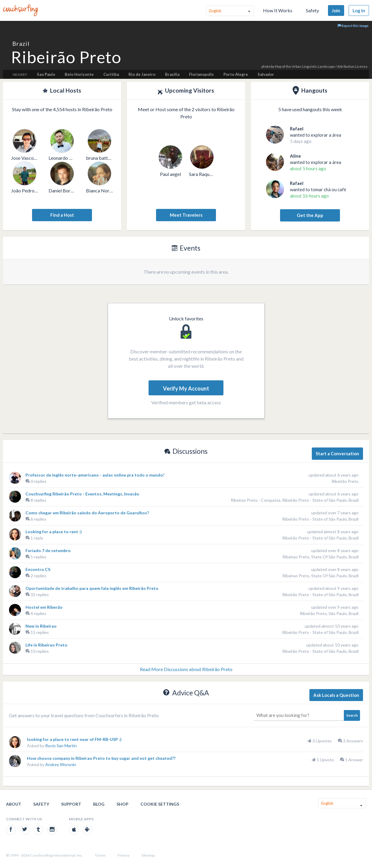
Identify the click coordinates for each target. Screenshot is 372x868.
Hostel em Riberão (44, 607)
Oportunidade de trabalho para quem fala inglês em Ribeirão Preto (92, 588)
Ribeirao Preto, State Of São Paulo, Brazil (320, 557)
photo (266, 66)
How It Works (278, 10)
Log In (359, 10)
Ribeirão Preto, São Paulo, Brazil (329, 613)
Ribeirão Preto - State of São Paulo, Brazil (320, 519)
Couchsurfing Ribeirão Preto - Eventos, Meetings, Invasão (82, 494)
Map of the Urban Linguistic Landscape (305, 66)
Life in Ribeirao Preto (46, 645)
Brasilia (172, 74)
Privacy (123, 855)
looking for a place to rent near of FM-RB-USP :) (74, 739)
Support (71, 804)
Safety (312, 10)
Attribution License (352, 66)
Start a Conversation (337, 453)
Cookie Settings (160, 804)
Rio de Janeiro (142, 74)
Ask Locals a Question (336, 695)
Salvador (266, 74)
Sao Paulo (46, 74)
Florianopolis (201, 74)
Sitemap (148, 855)
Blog (99, 804)
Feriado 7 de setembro (48, 550)
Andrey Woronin (61, 764)
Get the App (310, 215)
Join (336, 10)
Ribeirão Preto (345, 481)
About (14, 804)
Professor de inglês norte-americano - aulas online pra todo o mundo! (95, 475)
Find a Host (62, 215)
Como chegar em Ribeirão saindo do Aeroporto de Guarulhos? (87, 513)
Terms (100, 855)
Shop (123, 804)
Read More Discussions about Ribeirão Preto (186, 669)
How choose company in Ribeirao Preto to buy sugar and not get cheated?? (101, 758)
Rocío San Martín (61, 746)
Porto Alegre (236, 74)
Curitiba (111, 74)
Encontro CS (38, 569)
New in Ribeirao (41, 626)
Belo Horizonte (79, 74)
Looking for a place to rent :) (54, 532)
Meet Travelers (186, 215)
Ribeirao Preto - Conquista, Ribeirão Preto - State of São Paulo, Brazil (295, 500)
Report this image (353, 26)
